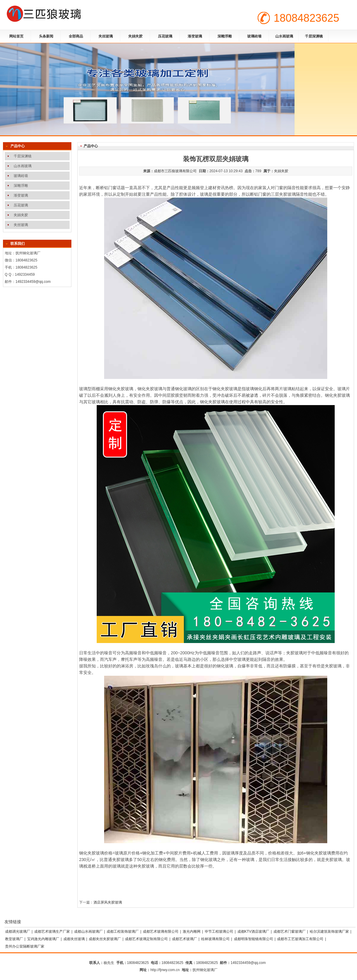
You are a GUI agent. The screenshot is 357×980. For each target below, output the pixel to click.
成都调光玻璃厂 (18, 932)
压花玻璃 (165, 36)
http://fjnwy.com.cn (165, 970)
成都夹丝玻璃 (74, 939)
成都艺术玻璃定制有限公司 (146, 939)
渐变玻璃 (195, 36)
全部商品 (76, 36)
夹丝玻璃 (106, 36)
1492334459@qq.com (33, 282)
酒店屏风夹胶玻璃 (108, 902)
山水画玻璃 (284, 36)
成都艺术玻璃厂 (184, 939)
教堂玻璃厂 (14, 939)
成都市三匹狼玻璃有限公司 (175, 171)
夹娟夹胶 (135, 36)
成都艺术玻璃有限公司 (161, 932)
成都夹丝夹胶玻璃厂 (105, 939)
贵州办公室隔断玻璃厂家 (25, 946)
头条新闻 (46, 36)
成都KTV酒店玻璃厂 (253, 932)
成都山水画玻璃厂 (88, 932)
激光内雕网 (192, 932)
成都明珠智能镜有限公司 (253, 939)
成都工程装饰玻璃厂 (123, 932)
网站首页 (16, 36)
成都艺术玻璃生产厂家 (52, 932)
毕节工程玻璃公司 (219, 932)
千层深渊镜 (314, 36)
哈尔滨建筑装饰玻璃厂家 (329, 932)
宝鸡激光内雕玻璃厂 (43, 939)
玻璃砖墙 (254, 36)
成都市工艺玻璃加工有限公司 (300, 939)
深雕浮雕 (225, 36)
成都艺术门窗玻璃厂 (289, 932)
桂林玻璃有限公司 (215, 939)
